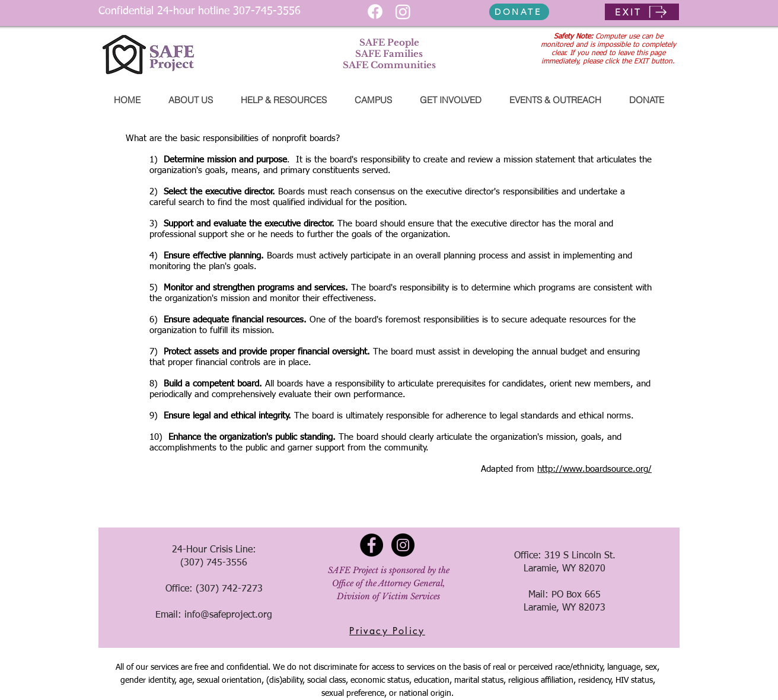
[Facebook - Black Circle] (372, 545)
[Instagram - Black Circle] (403, 545)
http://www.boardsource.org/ (594, 469)
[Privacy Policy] (387, 631)
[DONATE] (519, 12)
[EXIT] (642, 12)
